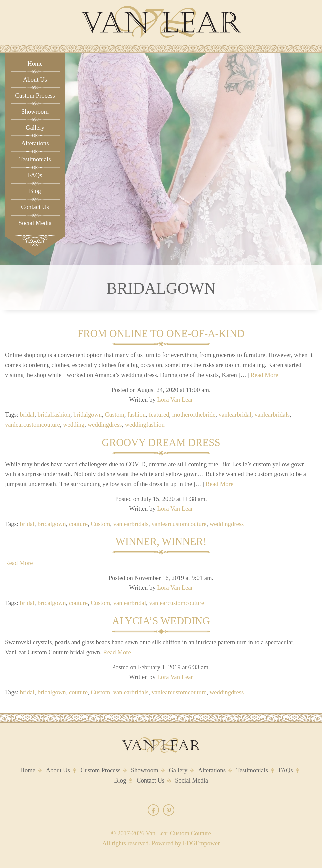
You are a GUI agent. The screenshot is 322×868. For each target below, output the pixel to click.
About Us (35, 80)
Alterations (35, 143)
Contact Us (35, 207)
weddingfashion (145, 425)
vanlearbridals (272, 415)
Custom (115, 415)
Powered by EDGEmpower (186, 843)
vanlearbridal (235, 415)
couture (78, 524)
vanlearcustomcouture (32, 425)
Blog (35, 191)
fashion (136, 415)
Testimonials (35, 159)
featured (159, 415)
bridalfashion (54, 415)
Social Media (35, 223)
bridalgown (87, 415)
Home (35, 64)
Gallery (35, 127)
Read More (264, 375)
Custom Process (35, 95)
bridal (27, 415)
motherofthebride (194, 415)
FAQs (35, 175)
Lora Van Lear (175, 400)
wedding (74, 425)
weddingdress (105, 425)
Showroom (35, 111)
